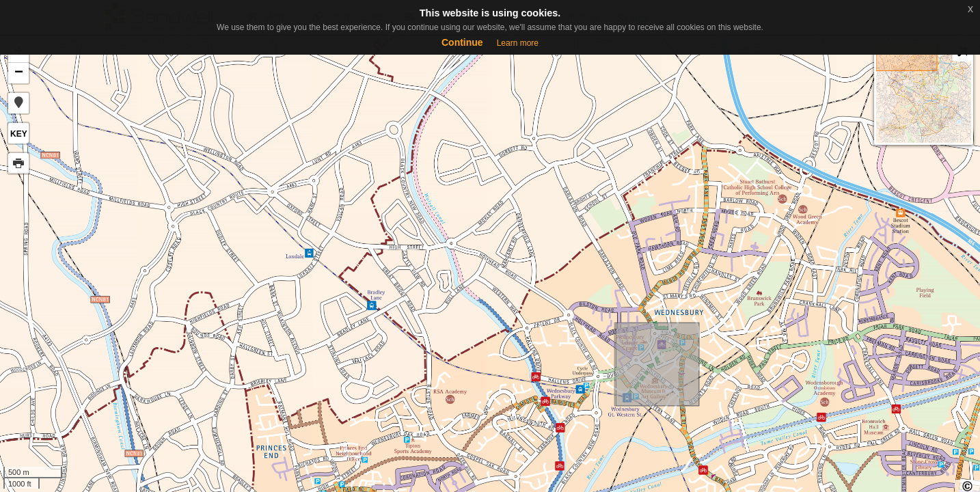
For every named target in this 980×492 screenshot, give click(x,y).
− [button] (19, 73)
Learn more (518, 43)
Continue (462, 42)
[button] (18, 103)
